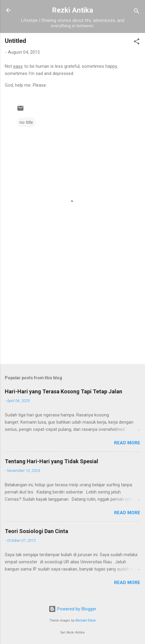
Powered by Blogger (72, 609)
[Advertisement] (72, 312)
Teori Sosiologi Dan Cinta (36, 531)
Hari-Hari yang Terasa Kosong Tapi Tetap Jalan (63, 391)
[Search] (137, 12)
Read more (127, 443)
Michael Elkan (86, 620)
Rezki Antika (72, 10)
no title (26, 122)
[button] (137, 42)
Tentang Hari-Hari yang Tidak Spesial (51, 461)
